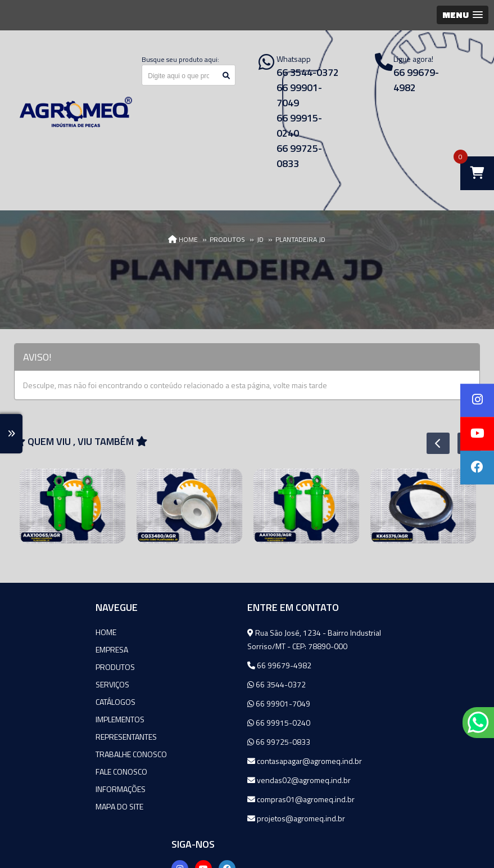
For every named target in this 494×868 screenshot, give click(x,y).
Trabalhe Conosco (58, 754)
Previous (432, 443)
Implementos (47, 719)
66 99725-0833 (203, 742)
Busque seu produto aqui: (180, 59)
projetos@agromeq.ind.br (221, 818)
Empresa (39, 649)
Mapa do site (46, 806)
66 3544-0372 (201, 684)
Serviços (39, 684)
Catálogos (42, 702)
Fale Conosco (48, 772)
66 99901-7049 (203, 703)
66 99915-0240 (203, 723)
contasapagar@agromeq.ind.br (229, 761)
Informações (47, 789)
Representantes (53, 737)
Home (33, 632)
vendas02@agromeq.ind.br (224, 780)
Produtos (42, 667)
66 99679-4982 (204, 665)
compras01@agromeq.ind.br (226, 799)
